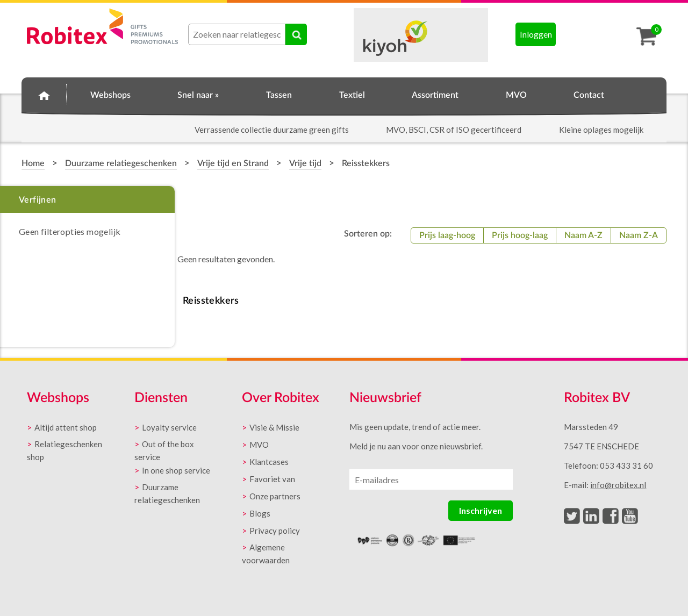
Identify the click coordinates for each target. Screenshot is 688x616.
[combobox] (237, 34)
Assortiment (435, 95)
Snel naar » (198, 95)
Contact (589, 95)
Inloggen (536, 34)
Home (44, 94)
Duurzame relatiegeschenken (121, 163)
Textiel (352, 95)
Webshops (110, 95)
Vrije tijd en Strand (233, 163)
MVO (516, 95)
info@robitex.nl (618, 485)
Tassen (279, 95)
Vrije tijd (305, 163)
